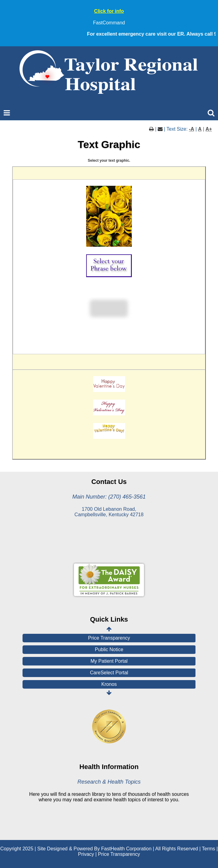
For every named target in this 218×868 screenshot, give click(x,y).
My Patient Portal (109, 661)
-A (192, 129)
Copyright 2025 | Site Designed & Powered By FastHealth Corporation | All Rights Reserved (99, 849)
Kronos (109, 684)
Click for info (109, 11)
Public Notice (109, 649)
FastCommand (109, 23)
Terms (209, 849)
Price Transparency (109, 638)
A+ (209, 129)
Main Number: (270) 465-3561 (109, 497)
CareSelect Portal (109, 673)
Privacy (86, 854)
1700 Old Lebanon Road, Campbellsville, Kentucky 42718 (109, 512)
